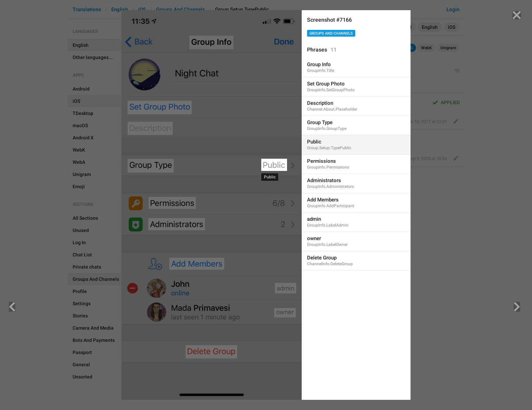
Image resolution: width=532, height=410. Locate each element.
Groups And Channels (331, 33)
